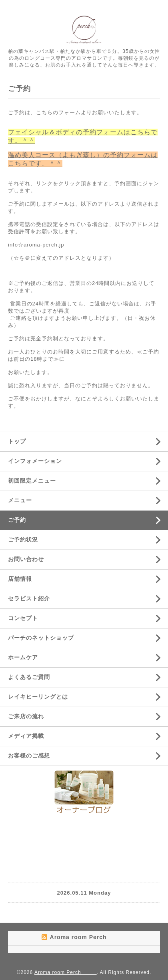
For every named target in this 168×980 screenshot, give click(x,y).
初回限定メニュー (32, 481)
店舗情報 (20, 579)
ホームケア (23, 657)
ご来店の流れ (26, 716)
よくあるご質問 (29, 677)
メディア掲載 (26, 736)
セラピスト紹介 (29, 598)
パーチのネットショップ (41, 638)
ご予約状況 (23, 540)
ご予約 (17, 520)
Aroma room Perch (66, 972)
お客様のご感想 (29, 756)
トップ (17, 441)
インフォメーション (35, 461)
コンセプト (23, 618)
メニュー (20, 500)
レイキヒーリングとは (38, 697)
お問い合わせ (26, 559)
